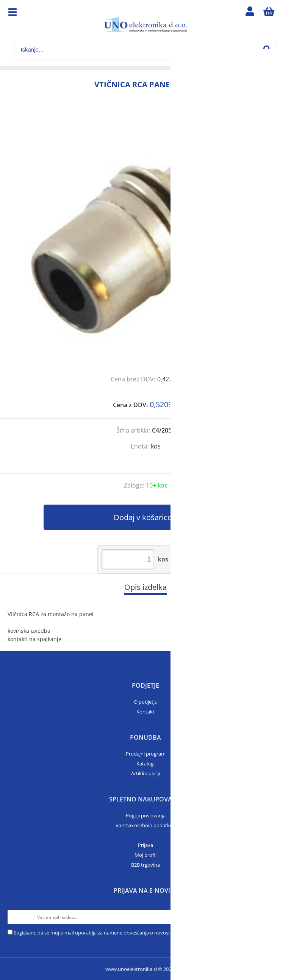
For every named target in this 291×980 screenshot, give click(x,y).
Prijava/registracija (250, 13)
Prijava (145, 845)
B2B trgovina (145, 865)
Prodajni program (146, 754)
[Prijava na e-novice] (276, 917)
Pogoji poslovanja (146, 815)
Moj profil (145, 855)
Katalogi (145, 764)
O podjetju (146, 702)
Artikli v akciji (145, 773)
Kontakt (145, 712)
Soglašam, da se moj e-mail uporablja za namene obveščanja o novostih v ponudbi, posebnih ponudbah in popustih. (144, 933)
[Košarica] (269, 13)
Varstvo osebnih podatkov (145, 825)
